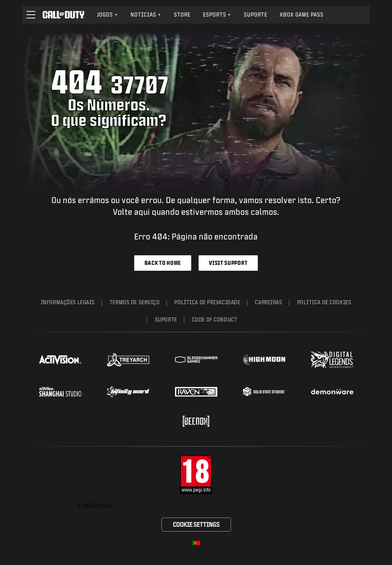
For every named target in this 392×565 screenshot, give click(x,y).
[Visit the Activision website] (60, 360)
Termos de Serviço (135, 302)
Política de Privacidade (207, 302)
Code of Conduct (215, 319)
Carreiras (268, 302)
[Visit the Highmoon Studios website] (264, 360)
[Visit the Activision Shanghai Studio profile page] (60, 392)
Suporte (166, 319)
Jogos (107, 15)
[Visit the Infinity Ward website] (128, 392)
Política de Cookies (324, 302)
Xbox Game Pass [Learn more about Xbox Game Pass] (302, 15)
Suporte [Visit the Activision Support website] (256, 15)
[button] (31, 15)
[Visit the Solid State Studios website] (264, 392)
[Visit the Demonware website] (332, 392)
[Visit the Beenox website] (196, 421)
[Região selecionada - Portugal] (196, 543)
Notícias (146, 15)
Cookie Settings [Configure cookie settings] (196, 524)
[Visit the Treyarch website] (128, 360)
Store (182, 15)
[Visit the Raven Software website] (196, 392)
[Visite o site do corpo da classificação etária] (196, 475)
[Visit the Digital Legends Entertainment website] (332, 360)
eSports (217, 15)
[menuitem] (107, 15)
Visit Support (228, 263)
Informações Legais (68, 302)
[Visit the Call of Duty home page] (64, 15)
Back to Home (163, 263)
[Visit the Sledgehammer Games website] (196, 360)
